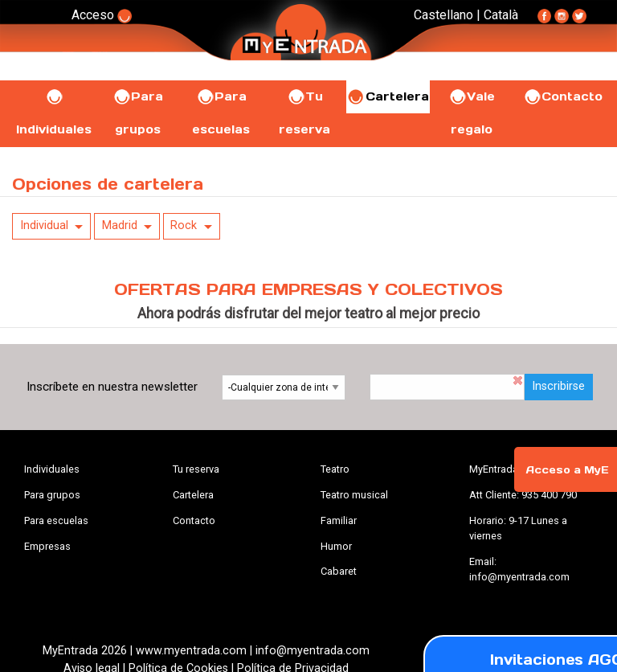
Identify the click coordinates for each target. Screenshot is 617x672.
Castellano (443, 15)
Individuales (52, 469)
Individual (44, 225)
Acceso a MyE (567, 470)
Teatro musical (354, 495)
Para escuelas (56, 520)
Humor (336, 546)
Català (501, 15)
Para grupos (52, 495)
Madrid (120, 225)
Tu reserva (196, 469)
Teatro (335, 469)
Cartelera (388, 96)
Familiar (339, 520)
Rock (184, 225)
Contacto (563, 96)
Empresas (47, 546)
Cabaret (339, 571)
